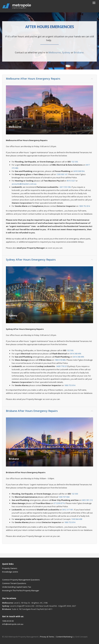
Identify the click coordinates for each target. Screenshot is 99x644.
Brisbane (79, 52)
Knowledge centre (10, 572)
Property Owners (10, 568)
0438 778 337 (62, 366)
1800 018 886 (60, 360)
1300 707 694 (64, 497)
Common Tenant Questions (14, 583)
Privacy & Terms (47, 637)
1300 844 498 (77, 519)
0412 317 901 (68, 510)
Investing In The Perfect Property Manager (21, 591)
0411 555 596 (65, 187)
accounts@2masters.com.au (24, 184)
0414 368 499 (75, 354)
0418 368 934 (79, 171)
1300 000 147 (62, 174)
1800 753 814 (84, 206)
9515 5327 (71, 181)
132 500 (75, 162)
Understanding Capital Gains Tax (17, 587)
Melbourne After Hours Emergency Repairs (33, 79)
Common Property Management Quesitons (21, 580)
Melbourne (55, 52)
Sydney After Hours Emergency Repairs (31, 260)
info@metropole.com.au (13, 624)
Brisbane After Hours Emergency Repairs (32, 411)
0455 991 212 (87, 500)
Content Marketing (64, 637)
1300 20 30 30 (8, 621)
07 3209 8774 (59, 503)
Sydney (66, 52)
